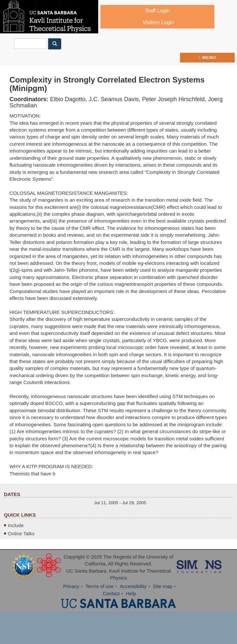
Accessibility (133, 586)
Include (16, 525)
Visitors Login (158, 22)
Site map (163, 586)
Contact (111, 593)
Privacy (71, 586)
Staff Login (157, 11)
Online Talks (21, 534)
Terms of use (100, 586)
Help (131, 593)
